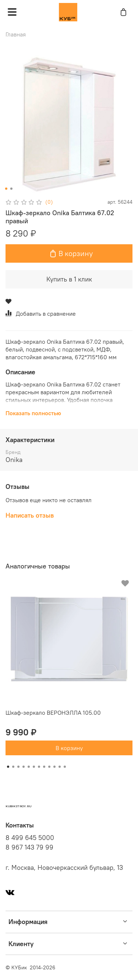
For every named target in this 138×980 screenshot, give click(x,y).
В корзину (69, 748)
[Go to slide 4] (24, 767)
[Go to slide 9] (49, 767)
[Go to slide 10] (54, 767)
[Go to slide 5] (29, 767)
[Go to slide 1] (6, 189)
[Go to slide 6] (34, 767)
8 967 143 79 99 (29, 847)
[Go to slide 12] (65, 767)
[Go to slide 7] (39, 767)
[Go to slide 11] (60, 767)
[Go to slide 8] (44, 767)
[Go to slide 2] (11, 189)
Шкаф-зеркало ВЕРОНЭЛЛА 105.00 (53, 713)
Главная (16, 34)
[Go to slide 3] (18, 767)
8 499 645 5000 (30, 838)
